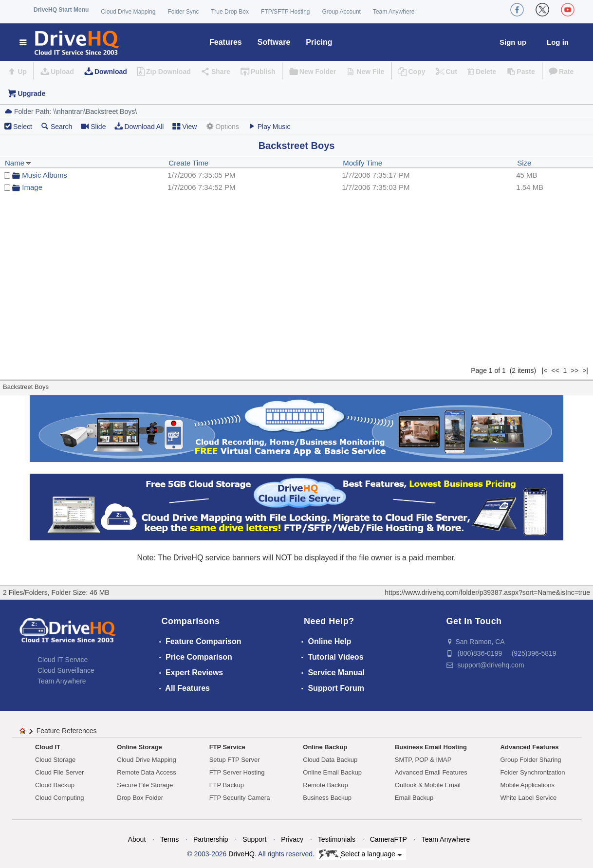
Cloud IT (48, 747)
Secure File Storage (145, 785)
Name (18, 163)
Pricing (319, 42)
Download (111, 72)
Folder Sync (183, 12)
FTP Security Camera (240, 798)
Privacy (292, 839)
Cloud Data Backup (330, 760)
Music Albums (45, 175)
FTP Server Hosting (237, 772)
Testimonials (337, 839)
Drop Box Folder (140, 798)
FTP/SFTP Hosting (285, 12)
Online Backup (325, 747)
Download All (139, 126)
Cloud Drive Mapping (128, 12)
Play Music (269, 126)
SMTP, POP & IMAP (423, 760)
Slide (93, 126)
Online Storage (139, 747)
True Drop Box (230, 12)
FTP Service (227, 747)
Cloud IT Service (63, 660)
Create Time (188, 163)
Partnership (211, 839)
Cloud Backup (55, 785)
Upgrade (31, 93)
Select (23, 127)
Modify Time (362, 163)
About (137, 839)
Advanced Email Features (431, 772)
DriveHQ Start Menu (61, 10)
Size (524, 163)
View (185, 126)
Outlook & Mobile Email (428, 785)
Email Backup (414, 798)
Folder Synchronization (533, 772)
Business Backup (327, 798)
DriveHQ (241, 854)
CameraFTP (389, 839)
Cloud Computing (59, 798)
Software (274, 42)
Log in (558, 42)
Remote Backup (325, 785)
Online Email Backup (332, 772)
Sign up (513, 42)
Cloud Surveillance (66, 670)
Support (254, 839)
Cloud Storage (55, 760)
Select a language (361, 854)
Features (226, 42)
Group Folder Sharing (531, 760)
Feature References (67, 731)
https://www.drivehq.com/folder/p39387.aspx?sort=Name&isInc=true (487, 592)
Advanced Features (530, 747)
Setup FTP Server (235, 760)
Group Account (342, 12)
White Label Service (529, 798)
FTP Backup (227, 785)
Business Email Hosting (431, 747)
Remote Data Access (146, 772)
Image (32, 187)
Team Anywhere (394, 12)
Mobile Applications (528, 785)
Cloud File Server (59, 772)
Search (56, 126)
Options (222, 126)
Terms (169, 839)
